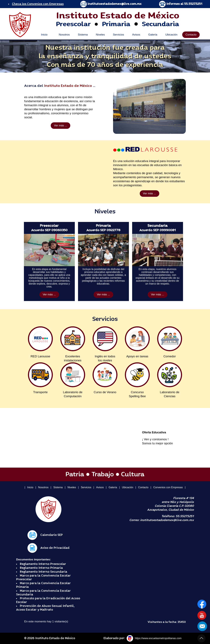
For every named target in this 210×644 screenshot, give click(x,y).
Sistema (83, 35)
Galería (153, 35)
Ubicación (171, 35)
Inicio (44, 35)
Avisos (136, 35)
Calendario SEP (52, 535)
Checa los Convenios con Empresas (38, 4)
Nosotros (64, 35)
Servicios (118, 35)
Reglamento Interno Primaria (41, 568)
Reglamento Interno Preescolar (43, 564)
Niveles (100, 35)
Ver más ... (60, 125)
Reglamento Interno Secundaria (44, 572)
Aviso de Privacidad (55, 548)
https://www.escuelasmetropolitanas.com (158, 638)
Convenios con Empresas (168, 487)
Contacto (191, 35)
